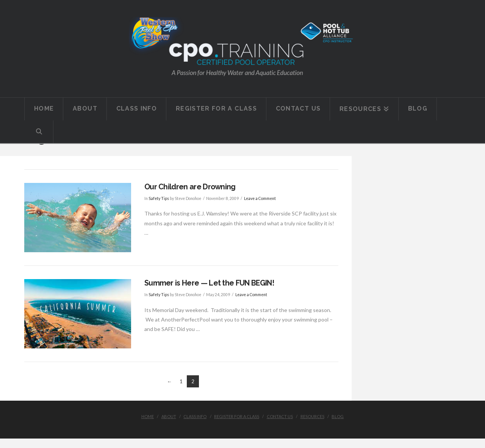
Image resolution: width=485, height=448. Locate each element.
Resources (312, 416)
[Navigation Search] (39, 132)
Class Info (195, 416)
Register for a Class (237, 416)
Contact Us (280, 416)
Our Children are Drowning (190, 187)
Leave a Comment (260, 198)
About (169, 416)
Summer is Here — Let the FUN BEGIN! (209, 283)
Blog (338, 416)
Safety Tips (159, 198)
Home (148, 416)
